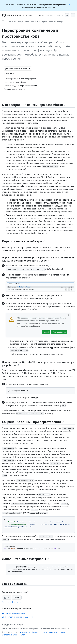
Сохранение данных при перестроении (33, 422)
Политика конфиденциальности (14, 602)
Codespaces (11, 21)
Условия (23, 632)
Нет (17, 597)
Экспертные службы (10, 635)
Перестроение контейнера (52, 21)
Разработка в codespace (28, 21)
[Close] (70, 4)
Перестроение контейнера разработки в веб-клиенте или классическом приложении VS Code (38, 259)
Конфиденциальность (38, 632)
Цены (62, 632)
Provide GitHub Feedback (14, 613)
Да (7, 597)
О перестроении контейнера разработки (34, 105)
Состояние (54, 632)
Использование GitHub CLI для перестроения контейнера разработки (38, 364)
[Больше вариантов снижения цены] (30, 69)
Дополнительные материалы (25, 559)
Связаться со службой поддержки (17, 617)
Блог (23, 635)
